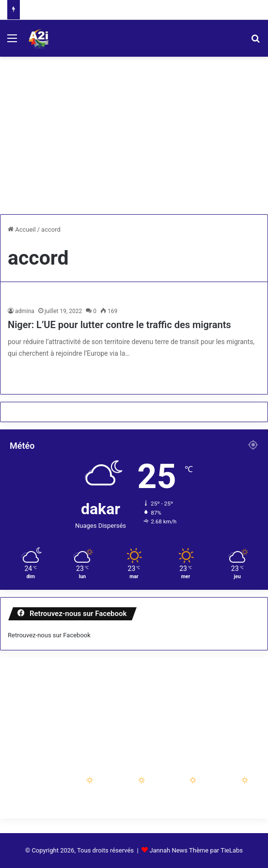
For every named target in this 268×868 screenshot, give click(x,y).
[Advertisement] (134, 139)
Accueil (22, 229)
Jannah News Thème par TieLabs (196, 850)
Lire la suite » (40, 374)
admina (25, 311)
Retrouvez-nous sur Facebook (49, 635)
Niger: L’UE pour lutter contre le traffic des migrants (119, 325)
